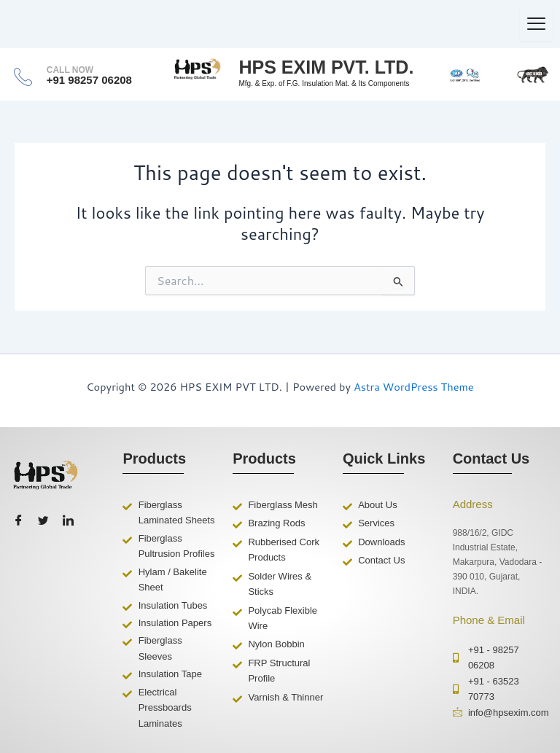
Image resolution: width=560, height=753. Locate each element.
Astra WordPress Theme (414, 387)
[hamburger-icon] (536, 24)
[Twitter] (43, 521)
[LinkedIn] (68, 521)
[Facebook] (18, 521)
